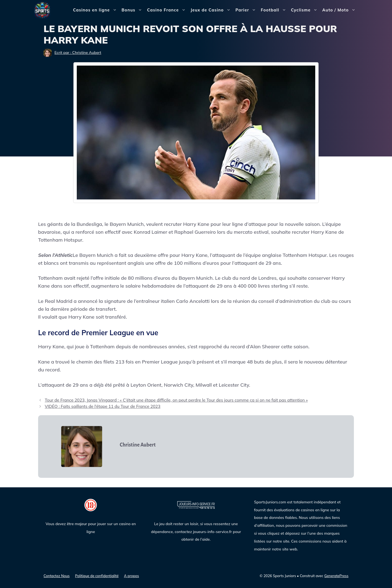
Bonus (133, 10)
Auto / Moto (340, 10)
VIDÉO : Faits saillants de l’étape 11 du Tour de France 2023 (102, 406)
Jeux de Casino (212, 10)
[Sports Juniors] (42, 10)
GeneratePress (336, 576)
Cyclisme (305, 10)
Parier (247, 10)
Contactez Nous (57, 576)
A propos (132, 576)
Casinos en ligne (96, 10)
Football (275, 10)
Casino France (168, 10)
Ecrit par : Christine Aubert (78, 53)
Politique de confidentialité (97, 576)
